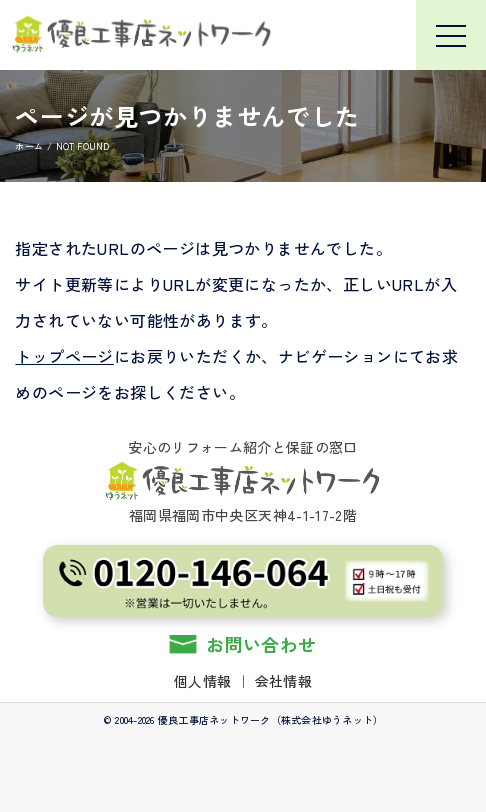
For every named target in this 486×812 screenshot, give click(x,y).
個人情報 (202, 681)
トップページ (64, 356)
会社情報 (283, 681)
